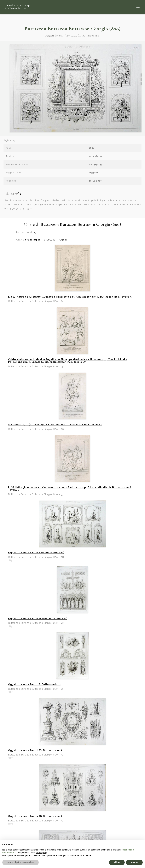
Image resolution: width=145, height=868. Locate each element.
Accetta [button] (134, 862)
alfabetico (50, 240)
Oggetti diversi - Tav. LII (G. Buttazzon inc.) (35, 750)
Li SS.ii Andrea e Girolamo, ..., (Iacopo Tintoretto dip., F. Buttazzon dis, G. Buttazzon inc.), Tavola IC (70, 297)
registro (63, 240)
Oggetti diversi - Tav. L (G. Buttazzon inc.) (34, 684)
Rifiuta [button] (117, 862)
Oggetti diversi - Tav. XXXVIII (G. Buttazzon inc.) (38, 619)
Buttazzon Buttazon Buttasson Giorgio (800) (73, 29)
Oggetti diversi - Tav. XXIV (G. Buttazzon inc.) (36, 553)
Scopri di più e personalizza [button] (21, 862)
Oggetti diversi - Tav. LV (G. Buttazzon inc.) (35, 816)
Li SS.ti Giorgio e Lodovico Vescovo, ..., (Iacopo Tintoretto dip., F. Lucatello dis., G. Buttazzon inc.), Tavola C (70, 489)
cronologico (33, 240)
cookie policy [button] (41, 853)
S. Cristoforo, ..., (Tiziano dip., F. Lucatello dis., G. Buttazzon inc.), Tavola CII (55, 425)
